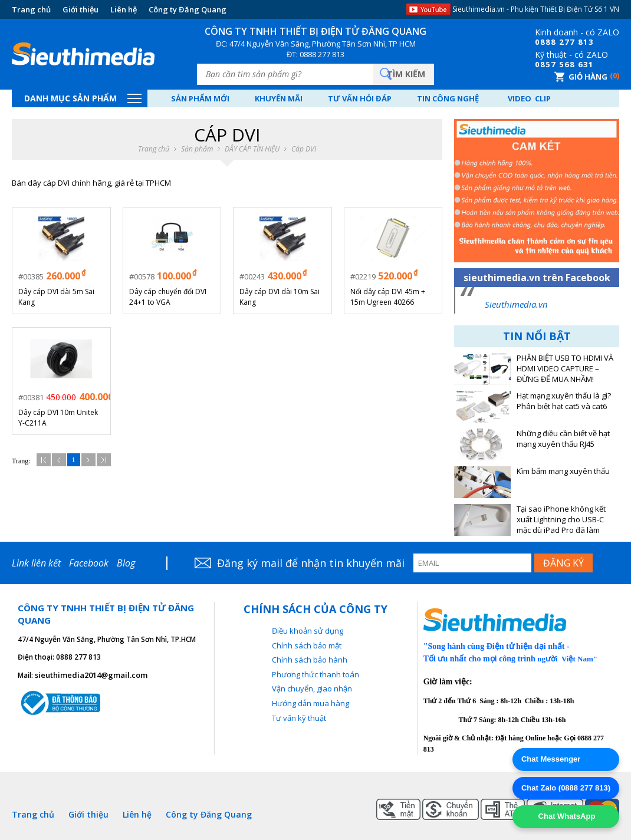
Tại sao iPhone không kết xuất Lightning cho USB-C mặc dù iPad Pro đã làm (561, 520)
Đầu (44, 460)
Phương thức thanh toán (315, 674)
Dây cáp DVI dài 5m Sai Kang (56, 297)
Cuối (104, 460)
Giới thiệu (80, 9)
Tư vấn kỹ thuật (299, 718)
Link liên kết (36, 563)
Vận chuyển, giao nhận (312, 689)
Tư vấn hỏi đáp (360, 98)
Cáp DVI (304, 149)
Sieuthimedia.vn (516, 304)
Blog (126, 563)
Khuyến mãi (279, 98)
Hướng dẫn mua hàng (310, 703)
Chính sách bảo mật (307, 645)
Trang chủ (31, 9)
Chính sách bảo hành (310, 660)
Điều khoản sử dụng (308, 631)
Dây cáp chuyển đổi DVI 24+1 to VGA (168, 297)
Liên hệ (124, 9)
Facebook (89, 563)
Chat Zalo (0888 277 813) (566, 788)
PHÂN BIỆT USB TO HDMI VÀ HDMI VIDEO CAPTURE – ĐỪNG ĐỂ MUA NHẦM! (565, 369)
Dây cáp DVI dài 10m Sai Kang (280, 297)
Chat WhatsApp (566, 816)
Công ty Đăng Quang (188, 9)
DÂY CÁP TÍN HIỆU (252, 149)
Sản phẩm (197, 149)
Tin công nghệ (448, 98)
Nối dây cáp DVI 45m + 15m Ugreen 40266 (388, 297)
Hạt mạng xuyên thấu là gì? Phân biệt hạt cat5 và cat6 (564, 401)
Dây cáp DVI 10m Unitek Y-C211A (58, 418)
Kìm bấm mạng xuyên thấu (563, 471)
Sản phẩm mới (200, 98)
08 (540, 42)
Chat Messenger (551, 759)
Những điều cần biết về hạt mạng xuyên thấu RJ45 (563, 439)
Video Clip (529, 98)
